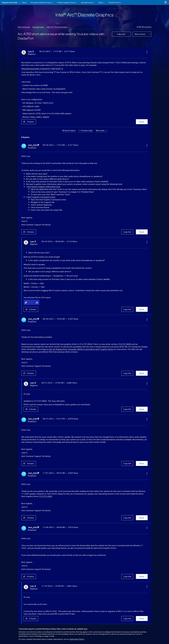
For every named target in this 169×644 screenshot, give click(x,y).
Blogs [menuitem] (101, 2)
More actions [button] (140, 34)
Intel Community (24, 27)
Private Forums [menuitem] (114, 2)
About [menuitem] (24, 2)
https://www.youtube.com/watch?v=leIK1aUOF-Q (42, 69)
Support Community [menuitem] (10, 2)
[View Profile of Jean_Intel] (33, 145)
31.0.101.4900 (45, 496)
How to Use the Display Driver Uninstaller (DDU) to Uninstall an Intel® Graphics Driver (78, 349)
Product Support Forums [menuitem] (66, 2)
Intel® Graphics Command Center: (41, 197)
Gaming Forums (38, 27)
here (86, 629)
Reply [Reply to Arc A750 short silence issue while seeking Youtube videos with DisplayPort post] (142, 122)
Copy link (127, 232)
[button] (147, 52)
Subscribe (121, 34)
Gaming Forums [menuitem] (87, 2)
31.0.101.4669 (124, 344)
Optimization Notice (77, 639)
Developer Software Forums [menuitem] (41, 2)
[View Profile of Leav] (31, 51)
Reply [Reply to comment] (142, 232)
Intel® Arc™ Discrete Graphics (57, 27)
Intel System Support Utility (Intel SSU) (44, 187)
